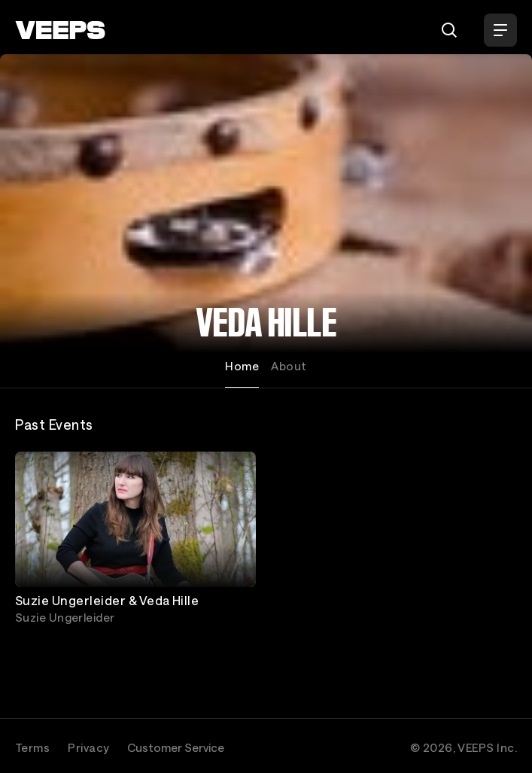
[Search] (449, 30)
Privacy (88, 747)
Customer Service (176, 747)
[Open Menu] (500, 30)
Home (242, 366)
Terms (32, 747)
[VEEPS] (60, 30)
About (289, 366)
